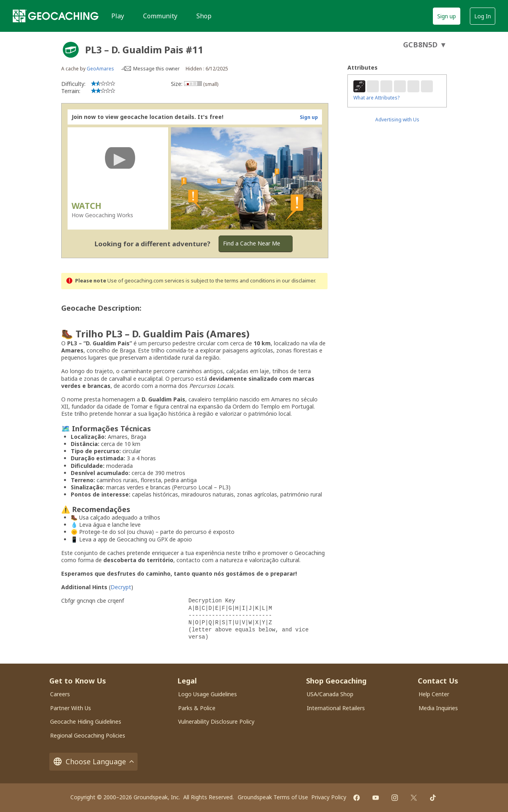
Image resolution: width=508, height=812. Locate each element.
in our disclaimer (296, 281)
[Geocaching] (56, 16)
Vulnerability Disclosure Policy (216, 721)
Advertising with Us (397, 120)
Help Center (434, 694)
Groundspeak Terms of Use (273, 797)
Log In (483, 16)
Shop (204, 16)
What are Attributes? (376, 98)
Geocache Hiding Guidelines (86, 721)
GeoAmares (100, 69)
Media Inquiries (438, 708)
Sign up (447, 16)
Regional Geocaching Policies (88, 735)
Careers (60, 694)
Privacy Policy (329, 797)
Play (118, 16)
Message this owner (156, 69)
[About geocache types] (71, 50)
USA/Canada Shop (330, 694)
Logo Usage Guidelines (207, 694)
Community (160, 16)
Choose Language (93, 762)
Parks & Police (197, 708)
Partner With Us (71, 708)
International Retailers (336, 708)
